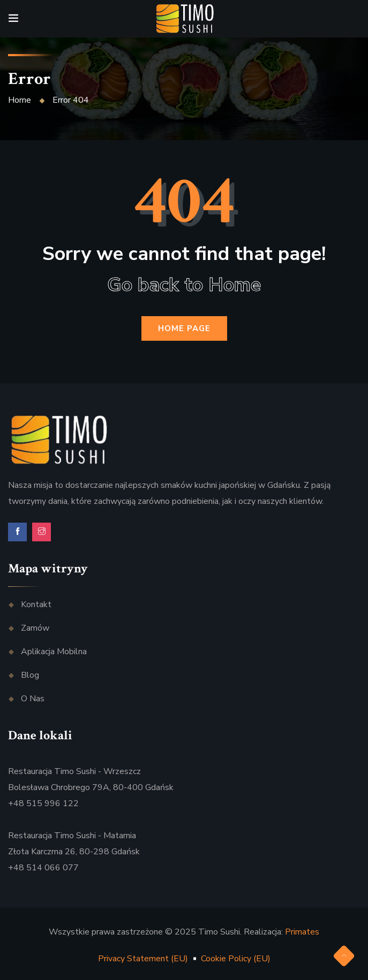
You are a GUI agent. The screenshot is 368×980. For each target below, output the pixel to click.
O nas (33, 699)
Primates (302, 932)
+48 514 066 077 (43, 868)
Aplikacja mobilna (54, 652)
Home (20, 100)
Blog (30, 675)
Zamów (35, 628)
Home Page (184, 328)
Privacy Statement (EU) (143, 959)
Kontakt (36, 604)
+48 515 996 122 (43, 803)
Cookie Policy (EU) (236, 959)
